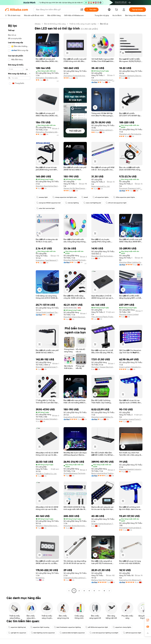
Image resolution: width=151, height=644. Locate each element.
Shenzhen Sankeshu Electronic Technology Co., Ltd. (131, 76)
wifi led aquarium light (132, 633)
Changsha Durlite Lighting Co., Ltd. (75, 578)
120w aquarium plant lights (124, 197)
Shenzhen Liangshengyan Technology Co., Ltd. (47, 367)
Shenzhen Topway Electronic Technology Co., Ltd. (103, 367)
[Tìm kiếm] (91, 10)
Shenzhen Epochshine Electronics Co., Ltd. (47, 186)
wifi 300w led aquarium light (97, 627)
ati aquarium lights (101, 197)
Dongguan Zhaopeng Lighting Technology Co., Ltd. (131, 188)
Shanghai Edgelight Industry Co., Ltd (131, 469)
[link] (148, 620)
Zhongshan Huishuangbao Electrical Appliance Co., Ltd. (131, 528)
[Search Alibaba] (57, 10)
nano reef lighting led (92, 203)
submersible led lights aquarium (72, 633)
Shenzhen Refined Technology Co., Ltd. (103, 80)
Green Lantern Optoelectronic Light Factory (131, 367)
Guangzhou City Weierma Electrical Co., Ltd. (131, 580)
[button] (82, 10)
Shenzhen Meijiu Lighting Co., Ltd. (103, 130)
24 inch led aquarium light (116, 203)
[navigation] (19, 308)
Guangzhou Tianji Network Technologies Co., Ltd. (47, 260)
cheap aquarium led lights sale (65, 197)
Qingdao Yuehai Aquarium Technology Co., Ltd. (103, 524)
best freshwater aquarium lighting (67, 627)
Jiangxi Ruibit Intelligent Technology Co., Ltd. (47, 312)
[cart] (117, 10)
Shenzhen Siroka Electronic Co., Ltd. (75, 526)
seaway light (42, 197)
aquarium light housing (40, 627)
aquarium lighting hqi (17, 627)
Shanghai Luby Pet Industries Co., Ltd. (131, 134)
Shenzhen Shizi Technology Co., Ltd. (103, 256)
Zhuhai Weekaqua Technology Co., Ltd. (75, 473)
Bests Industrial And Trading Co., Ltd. (103, 473)
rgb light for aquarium (17, 633)
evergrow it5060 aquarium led (48, 203)
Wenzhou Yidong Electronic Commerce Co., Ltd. (47, 526)
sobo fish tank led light (46, 208)
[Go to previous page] (69, 591)
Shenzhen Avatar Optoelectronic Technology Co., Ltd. (47, 419)
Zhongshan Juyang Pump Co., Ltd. (131, 419)
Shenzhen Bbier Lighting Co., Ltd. (131, 262)
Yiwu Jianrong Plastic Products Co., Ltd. (103, 317)
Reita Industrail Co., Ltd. (101, 186)
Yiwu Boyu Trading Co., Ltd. (46, 474)
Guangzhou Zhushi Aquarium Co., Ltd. (75, 417)
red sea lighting (72, 203)
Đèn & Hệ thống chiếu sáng (55, 24)
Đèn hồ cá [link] (104, 24)
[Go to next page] (109, 591)
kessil (85, 197)
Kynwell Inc (40, 578)
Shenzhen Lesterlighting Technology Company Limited (103, 417)
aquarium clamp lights (122, 627)
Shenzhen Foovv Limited (129, 314)
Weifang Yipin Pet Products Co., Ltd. (103, 580)
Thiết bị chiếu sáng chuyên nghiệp (83, 24)
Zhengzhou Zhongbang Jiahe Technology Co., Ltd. (47, 78)
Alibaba (38, 24)
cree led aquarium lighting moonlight (104, 633)
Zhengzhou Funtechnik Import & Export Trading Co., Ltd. (75, 76)
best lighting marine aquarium (43, 633)
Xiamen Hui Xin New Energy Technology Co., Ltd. (75, 188)
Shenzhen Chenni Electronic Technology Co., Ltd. (75, 317)
